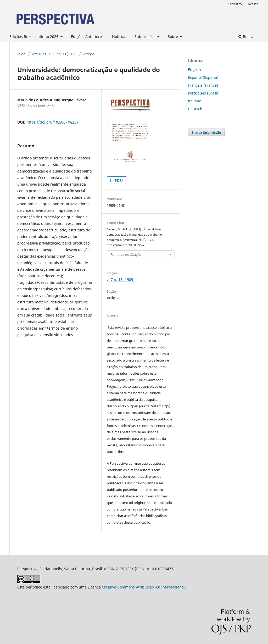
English (194, 70)
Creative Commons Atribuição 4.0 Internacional (143, 587)
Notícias (119, 37)
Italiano (195, 101)
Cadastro (235, 4)
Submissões (146, 37)
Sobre (173, 37)
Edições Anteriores (87, 37)
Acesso (253, 4)
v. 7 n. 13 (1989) (65, 54)
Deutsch (195, 109)
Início (21, 54)
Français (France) (203, 85)
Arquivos (39, 54)
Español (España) (203, 77)
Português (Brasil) (204, 93)
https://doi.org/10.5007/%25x (52, 122)
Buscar (247, 37)
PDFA (119, 180)
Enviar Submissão (206, 132)
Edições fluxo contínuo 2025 (34, 37)
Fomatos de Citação (126, 254)
